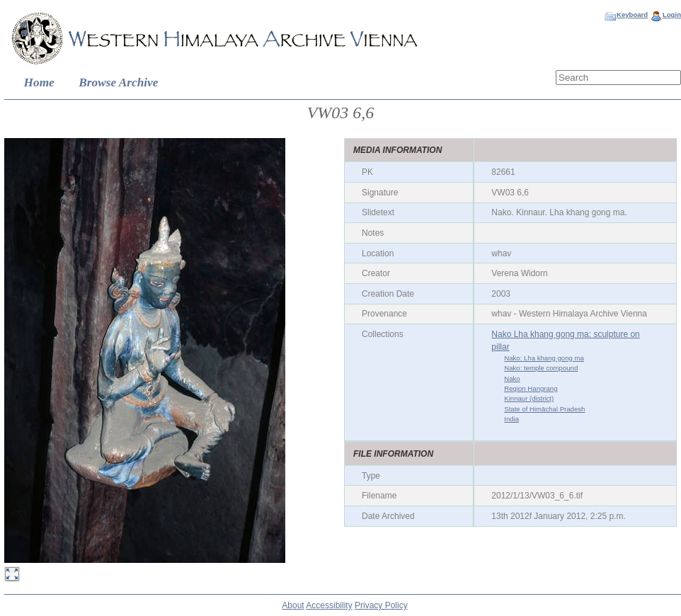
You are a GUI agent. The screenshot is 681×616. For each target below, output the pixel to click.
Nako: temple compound (541, 368)
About (293, 605)
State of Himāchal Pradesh (544, 409)
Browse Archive (118, 82)
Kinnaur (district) (529, 398)
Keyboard (632, 15)
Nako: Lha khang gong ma (544, 358)
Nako (512, 378)
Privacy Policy (381, 605)
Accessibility (329, 605)
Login (672, 15)
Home (39, 82)
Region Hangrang (531, 388)
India (511, 419)
